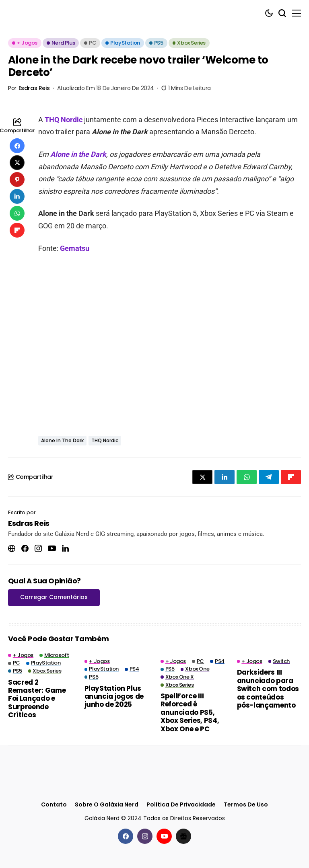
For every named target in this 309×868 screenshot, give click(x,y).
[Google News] (183, 836)
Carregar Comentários (54, 597)
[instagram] (145, 836)
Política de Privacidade (181, 805)
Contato (54, 805)
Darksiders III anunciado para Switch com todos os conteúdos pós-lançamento (268, 689)
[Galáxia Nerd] (48, 13)
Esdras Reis (34, 88)
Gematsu (75, 248)
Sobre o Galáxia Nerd (107, 805)
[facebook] (126, 836)
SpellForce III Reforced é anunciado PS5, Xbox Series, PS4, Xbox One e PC (190, 712)
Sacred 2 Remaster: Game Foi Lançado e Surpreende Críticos (37, 699)
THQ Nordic (64, 120)
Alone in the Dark (78, 154)
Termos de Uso (246, 805)
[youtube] (164, 836)
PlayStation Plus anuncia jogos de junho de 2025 (114, 697)
